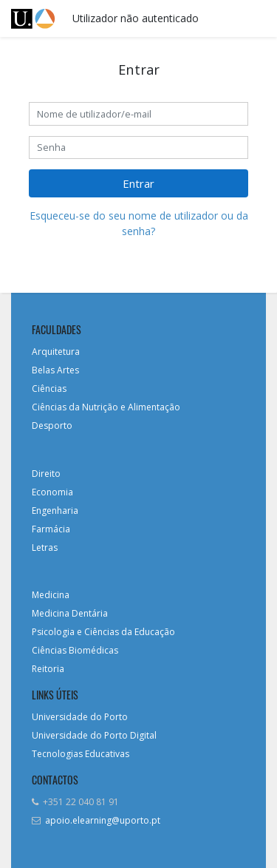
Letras (45, 547)
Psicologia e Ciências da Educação (103, 632)
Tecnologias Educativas (81, 754)
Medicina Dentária (70, 613)
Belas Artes (55, 370)
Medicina (51, 595)
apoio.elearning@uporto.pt (103, 820)
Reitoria (48, 669)
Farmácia (51, 529)
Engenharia (55, 511)
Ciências (49, 389)
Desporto (52, 425)
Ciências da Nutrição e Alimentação (106, 407)
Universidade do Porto (80, 717)
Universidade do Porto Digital (94, 735)
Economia (52, 492)
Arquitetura (56, 352)
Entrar (138, 183)
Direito (46, 474)
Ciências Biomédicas (75, 650)
